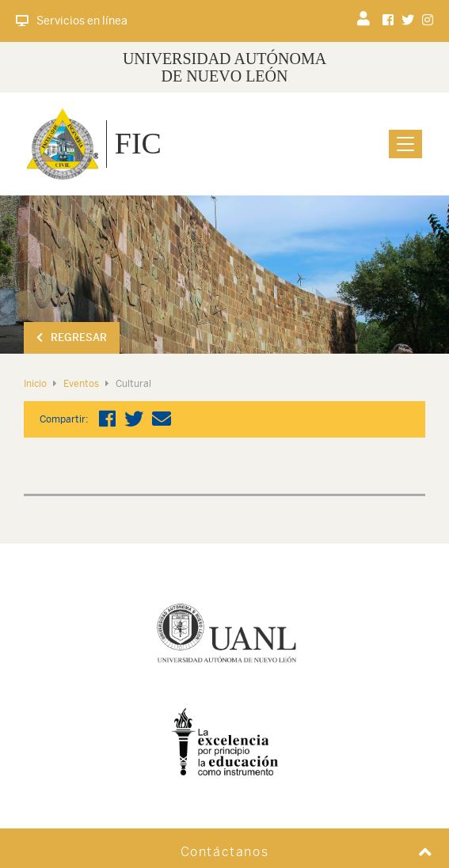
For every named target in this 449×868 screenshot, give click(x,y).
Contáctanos (225, 852)
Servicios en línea (72, 21)
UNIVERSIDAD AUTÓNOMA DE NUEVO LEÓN (224, 67)
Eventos (81, 384)
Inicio (35, 384)
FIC (138, 143)
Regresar (72, 337)
